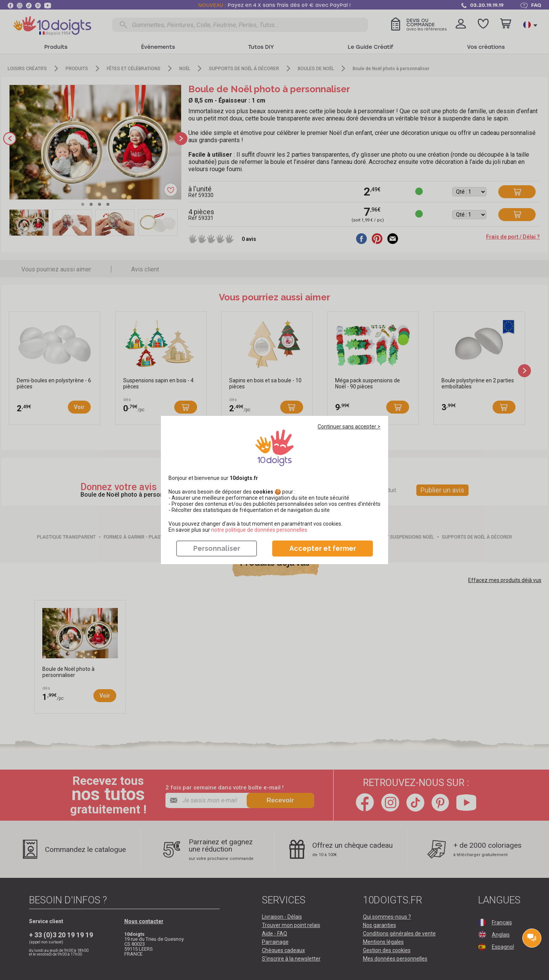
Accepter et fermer (323, 548)
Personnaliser (217, 548)
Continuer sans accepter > (349, 427)
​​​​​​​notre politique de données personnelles (259, 530)
